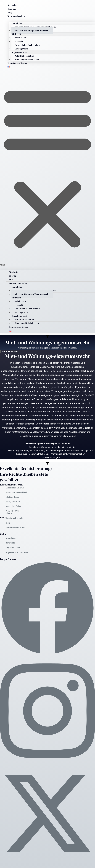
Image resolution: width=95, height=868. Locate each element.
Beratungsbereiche (16, 16)
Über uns (12, 9)
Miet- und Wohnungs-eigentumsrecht (32, 31)
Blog (10, 12)
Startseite (12, 5)
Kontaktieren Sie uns (17, 63)
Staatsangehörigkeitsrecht (27, 60)
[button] (47, 169)
